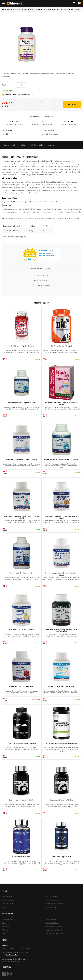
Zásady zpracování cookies (54, 930)
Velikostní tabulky (51, 896)
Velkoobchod (6, 930)
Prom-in (10, 131)
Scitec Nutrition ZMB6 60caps (22, 857)
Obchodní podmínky (8, 919)
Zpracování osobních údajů (54, 926)
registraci (20, 125)
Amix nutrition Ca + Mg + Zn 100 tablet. (22, 346)
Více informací (9, 145)
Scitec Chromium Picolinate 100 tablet (22, 800)
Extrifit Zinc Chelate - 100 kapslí (61, 346)
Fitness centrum (51, 907)
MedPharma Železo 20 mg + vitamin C (22, 686)
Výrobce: (4, 131)
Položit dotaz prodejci (50, 134)
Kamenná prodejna (8, 900)
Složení (23, 145)
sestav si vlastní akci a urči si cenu (41, 125)
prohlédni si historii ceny (69, 125)
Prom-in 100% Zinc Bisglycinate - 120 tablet (22, 743)
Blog (3, 934)
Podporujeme (6, 926)
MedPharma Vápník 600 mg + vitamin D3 (22, 573)
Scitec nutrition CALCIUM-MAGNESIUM (61, 800)
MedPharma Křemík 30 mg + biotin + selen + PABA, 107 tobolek (22, 517)
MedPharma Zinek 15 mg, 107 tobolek (22, 630)
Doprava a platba (51, 919)
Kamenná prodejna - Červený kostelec (14, 959)
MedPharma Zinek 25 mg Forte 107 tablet (61, 686)
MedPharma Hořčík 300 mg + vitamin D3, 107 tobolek (61, 459)
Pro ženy (9, 9)
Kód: (43, 131)
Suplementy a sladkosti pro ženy (25, 9)
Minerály (40, 9)
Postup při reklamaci (52, 923)
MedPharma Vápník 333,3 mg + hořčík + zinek (22, 403)
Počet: (4, 85)
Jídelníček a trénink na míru (54, 904)
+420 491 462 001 (41, 275)
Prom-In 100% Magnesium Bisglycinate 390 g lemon (61, 743)
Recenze (51, 145)
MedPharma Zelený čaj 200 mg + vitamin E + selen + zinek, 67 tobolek (61, 631)
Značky (4, 907)
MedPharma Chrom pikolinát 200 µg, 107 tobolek (22, 459)
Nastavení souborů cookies (54, 934)
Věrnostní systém (7, 904)
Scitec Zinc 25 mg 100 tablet (61, 857)
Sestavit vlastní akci (52, 900)
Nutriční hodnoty (37, 145)
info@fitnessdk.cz (41, 280)
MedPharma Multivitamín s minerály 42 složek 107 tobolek (61, 404)
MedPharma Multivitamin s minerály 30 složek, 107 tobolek (61, 517)
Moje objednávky (7, 896)
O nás (3, 923)
